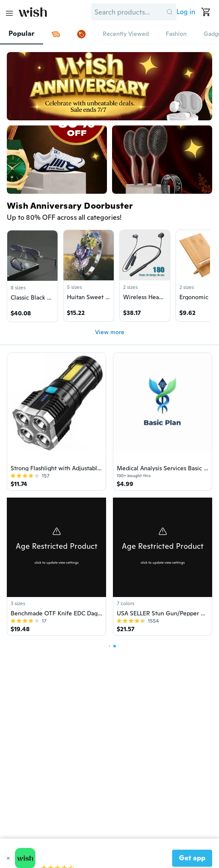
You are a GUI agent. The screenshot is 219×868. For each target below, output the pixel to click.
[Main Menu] (9, 13)
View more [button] (110, 332)
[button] (170, 12)
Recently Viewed (126, 34)
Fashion (176, 34)
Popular (22, 34)
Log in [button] (186, 12)
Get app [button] (192, 858)
